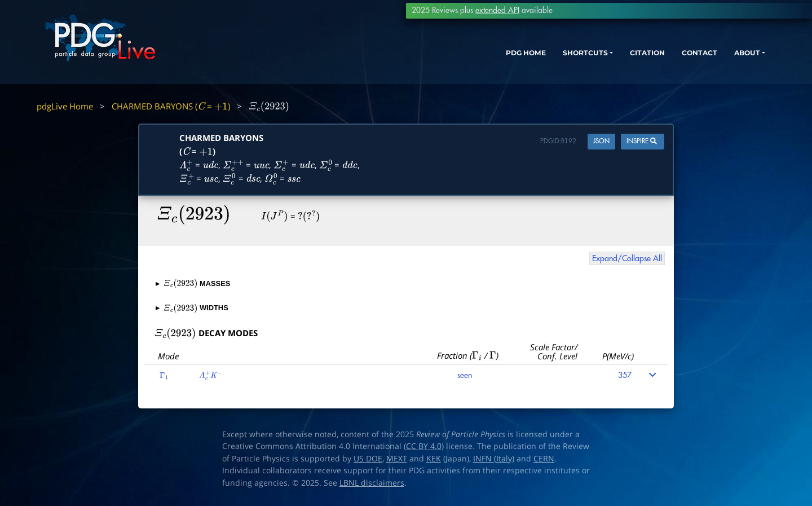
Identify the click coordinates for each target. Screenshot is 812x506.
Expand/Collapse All (627, 258)
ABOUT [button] (725, 61)
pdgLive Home (65, 106)
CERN (544, 459)
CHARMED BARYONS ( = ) (171, 106)
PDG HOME (471, 61)
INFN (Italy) (494, 459)
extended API (497, 10)
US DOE (368, 459)
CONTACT (671, 61)
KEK (434, 459)
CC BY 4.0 (424, 446)
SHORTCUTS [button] (540, 61)
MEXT (397, 459)
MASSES (193, 283)
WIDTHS (192, 308)
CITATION (612, 61)
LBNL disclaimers (372, 483)
